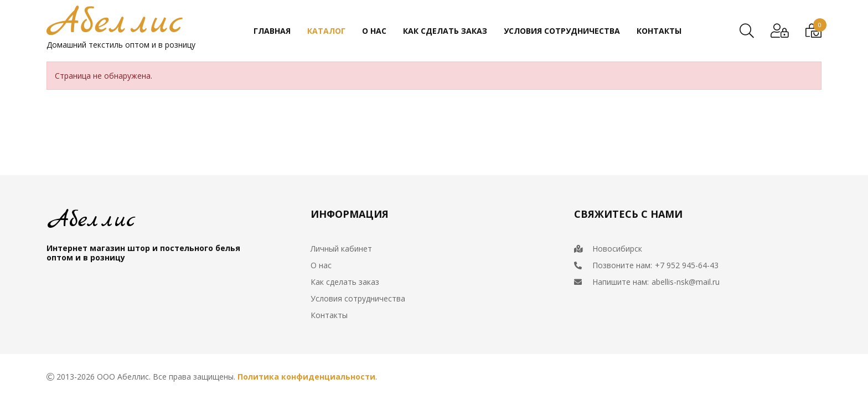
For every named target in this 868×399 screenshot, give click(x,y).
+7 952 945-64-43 (687, 265)
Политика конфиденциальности (306, 377)
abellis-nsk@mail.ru (686, 282)
